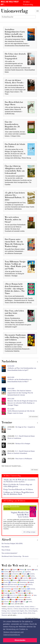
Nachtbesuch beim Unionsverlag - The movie (15, 556)
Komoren (5, 602)
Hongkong (5, 593)
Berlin (30, 613)
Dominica (14, 580)
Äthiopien (23, 574)
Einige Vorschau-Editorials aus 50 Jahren (18, 489)
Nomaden (32, 609)
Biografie (35, 611)
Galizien (32, 607)
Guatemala (31, 589)
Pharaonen (4, 615)
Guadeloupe (23, 589)
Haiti (20, 591)
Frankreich (29, 585)
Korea (33, 613)
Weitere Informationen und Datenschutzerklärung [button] (13, 633)
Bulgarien (5, 578)
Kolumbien (28, 599)
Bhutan (24, 576)
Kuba (18, 602)
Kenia (12, 599)
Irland (4, 595)
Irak (26, 593)
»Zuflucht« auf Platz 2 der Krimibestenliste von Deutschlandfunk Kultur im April (22, 368)
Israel (16, 595)
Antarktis (5, 572)
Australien (31, 574)
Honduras (27, 591)
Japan (34, 595)
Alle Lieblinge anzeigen (29, 532)
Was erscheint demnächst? (9, 553)
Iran (31, 593)
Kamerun (20, 597)
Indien (12, 593)
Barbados (5, 576)
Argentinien (27, 572)
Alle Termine (34, 470)
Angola (35, 570)
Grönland (15, 589)
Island (10, 595)
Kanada (27, 597)
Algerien (28, 570)
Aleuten (27, 607)
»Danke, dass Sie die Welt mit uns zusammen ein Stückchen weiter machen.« (19, 481)
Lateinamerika (11, 607)
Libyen (11, 604)
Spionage (20, 613)
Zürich (30, 611)
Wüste (22, 607)
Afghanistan (6, 570)
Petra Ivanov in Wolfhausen (24, 459)
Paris (28, 609)
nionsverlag (14, 11)
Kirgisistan (19, 599)
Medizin (25, 613)
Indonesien (19, 593)
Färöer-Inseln (13, 585)
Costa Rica (24, 578)
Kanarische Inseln (6, 613)
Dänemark (32, 578)
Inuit (8, 611)
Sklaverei (10, 609)
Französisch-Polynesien (9, 587)
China (17, 578)
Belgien (12, 576)
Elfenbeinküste (22, 582)
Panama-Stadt (22, 609)
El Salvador (12, 582)
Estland (5, 585)
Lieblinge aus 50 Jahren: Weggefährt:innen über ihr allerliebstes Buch (19, 493)
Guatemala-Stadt (15, 611)
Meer (26, 611)
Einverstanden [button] (20, 640)
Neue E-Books (6, 550)
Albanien (21, 570)
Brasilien (31, 576)
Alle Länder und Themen (31, 618)
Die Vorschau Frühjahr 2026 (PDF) (12, 544)
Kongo (12, 602)
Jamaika (28, 595)
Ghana (26, 587)
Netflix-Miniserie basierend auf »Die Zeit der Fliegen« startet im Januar (21, 411)
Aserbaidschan (14, 574)
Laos (23, 602)
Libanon (5, 604)
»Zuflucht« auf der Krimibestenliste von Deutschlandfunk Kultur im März (20, 379)
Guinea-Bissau (13, 591)
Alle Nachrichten (33, 417)
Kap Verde (5, 599)
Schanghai (14, 613)
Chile (12, 578)
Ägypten (14, 570)
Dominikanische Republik (26, 580)
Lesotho (29, 602)
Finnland (21, 585)
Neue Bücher (5, 547)
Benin (18, 576)
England (31, 582)
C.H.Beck (15, 609)
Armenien (5, 574)
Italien (21, 595)
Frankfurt (18, 607)
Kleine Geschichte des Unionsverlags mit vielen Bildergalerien (18, 486)
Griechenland (6, 589)
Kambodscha (12, 597)
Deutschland (6, 580)
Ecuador (5, 582)
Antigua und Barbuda (15, 572)
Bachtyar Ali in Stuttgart (23, 444)
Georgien (20, 587)
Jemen (4, 597)
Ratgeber (22, 611)
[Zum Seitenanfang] (37, 362)
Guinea (4, 591)
